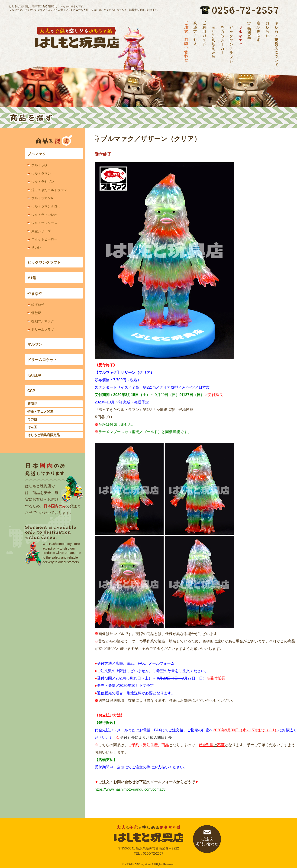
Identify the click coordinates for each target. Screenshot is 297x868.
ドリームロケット (42, 360)
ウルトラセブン (43, 182)
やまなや (35, 294)
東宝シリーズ (41, 231)
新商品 (32, 404)
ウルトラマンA (42, 198)
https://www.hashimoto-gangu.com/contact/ (130, 789)
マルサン (35, 344)
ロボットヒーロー (44, 239)
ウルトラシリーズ (44, 223)
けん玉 (32, 427)
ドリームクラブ (43, 330)
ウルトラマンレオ (44, 215)
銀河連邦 (38, 305)
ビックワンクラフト (44, 263)
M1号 (32, 278)
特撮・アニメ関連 (40, 412)
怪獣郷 (36, 313)
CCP (31, 391)
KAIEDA (34, 375)
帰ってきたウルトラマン (49, 190)
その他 (36, 248)
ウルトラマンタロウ (46, 206)
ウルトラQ (39, 165)
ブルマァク (37, 154)
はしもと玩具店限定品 (44, 435)
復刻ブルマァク (43, 321)
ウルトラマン (41, 173)
